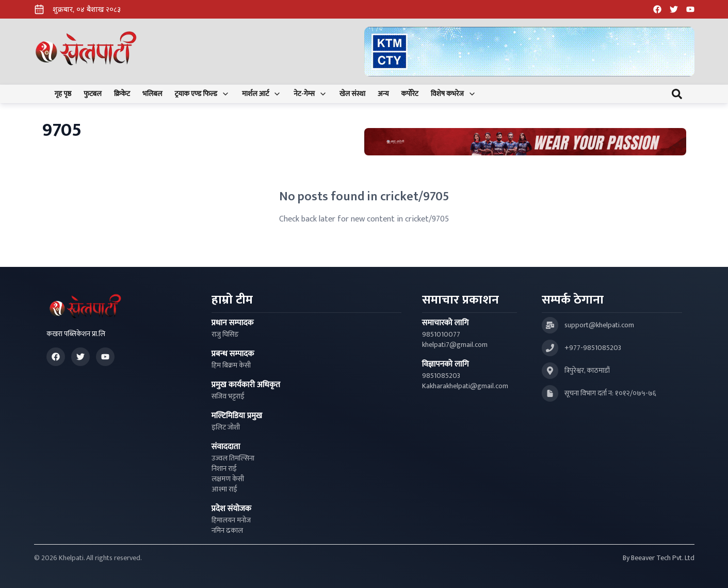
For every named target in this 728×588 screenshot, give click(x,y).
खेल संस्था (352, 94)
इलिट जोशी (226, 427)
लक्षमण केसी (228, 479)
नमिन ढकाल (227, 531)
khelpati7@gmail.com (455, 345)
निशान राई (224, 469)
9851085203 (441, 376)
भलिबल (152, 94)
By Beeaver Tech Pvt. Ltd (659, 558)
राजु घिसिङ (225, 335)
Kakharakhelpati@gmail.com (465, 386)
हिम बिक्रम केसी (231, 365)
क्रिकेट (122, 94)
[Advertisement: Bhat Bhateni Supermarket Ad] (525, 142)
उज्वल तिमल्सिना (233, 458)
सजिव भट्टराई (228, 396)
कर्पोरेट (409, 94)
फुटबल (93, 94)
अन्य (383, 94)
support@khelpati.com (599, 325)
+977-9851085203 (593, 348)
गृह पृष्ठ (63, 94)
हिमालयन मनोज (231, 520)
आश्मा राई (224, 489)
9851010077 (441, 335)
